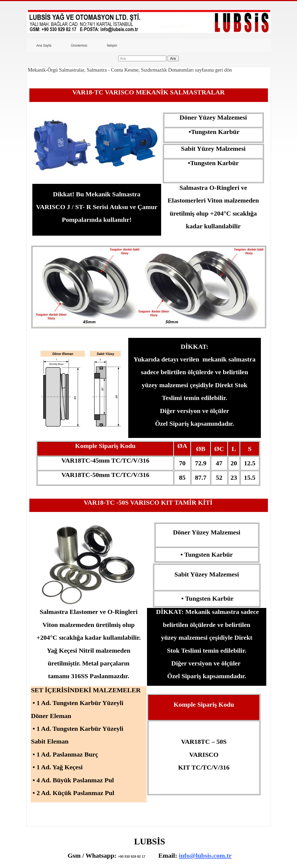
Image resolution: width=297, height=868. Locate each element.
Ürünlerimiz (79, 46)
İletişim (112, 46)
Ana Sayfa (44, 46)
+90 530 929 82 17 (132, 857)
